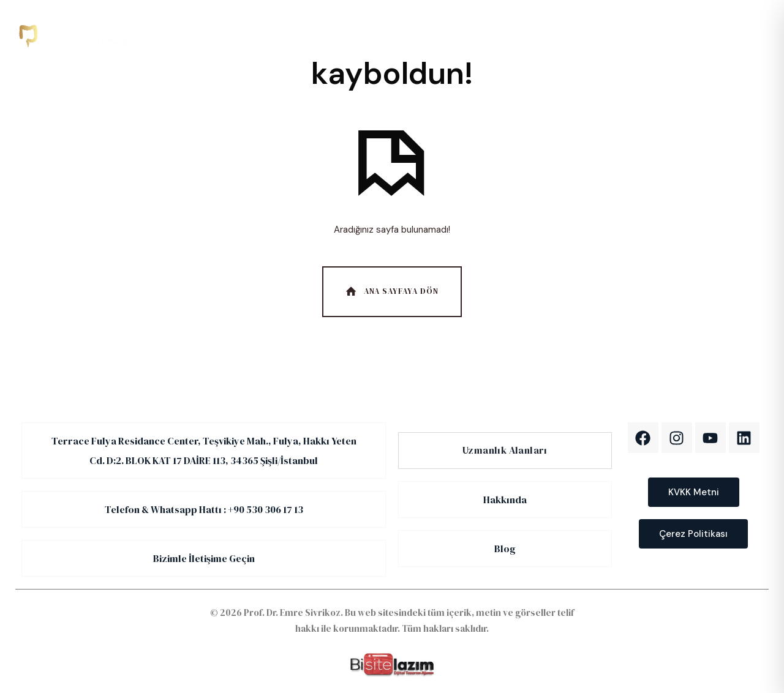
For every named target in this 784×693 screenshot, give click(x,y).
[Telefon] (652, 36)
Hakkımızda (379, 36)
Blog (451, 36)
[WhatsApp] (729, 36)
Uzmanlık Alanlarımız (285, 36)
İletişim (509, 36)
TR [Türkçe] (564, 35)
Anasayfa (196, 36)
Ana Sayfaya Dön (391, 291)
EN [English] (595, 35)
